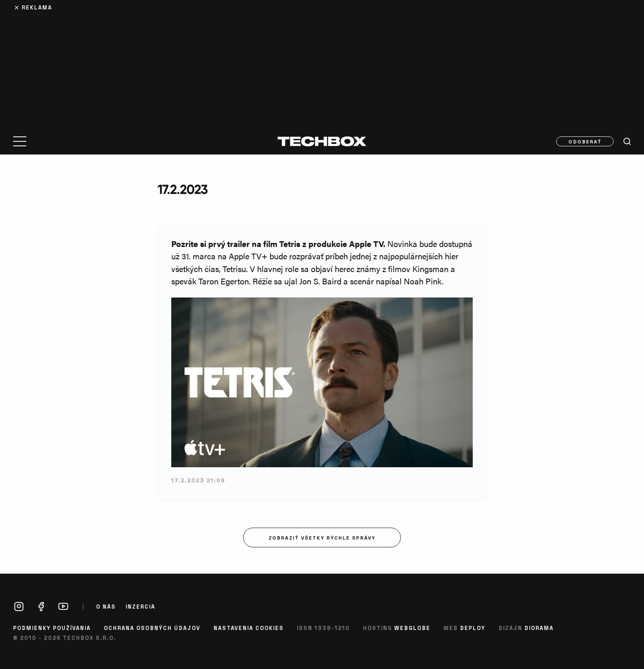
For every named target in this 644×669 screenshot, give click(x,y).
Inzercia (140, 607)
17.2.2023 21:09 (198, 480)
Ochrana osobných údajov (152, 628)
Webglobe (412, 628)
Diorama (539, 628)
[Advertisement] (322, 62)
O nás (106, 607)
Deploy (473, 628)
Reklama (37, 7)
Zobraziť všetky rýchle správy (322, 538)
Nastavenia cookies (249, 628)
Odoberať (585, 141)
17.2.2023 (183, 189)
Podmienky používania (52, 628)
